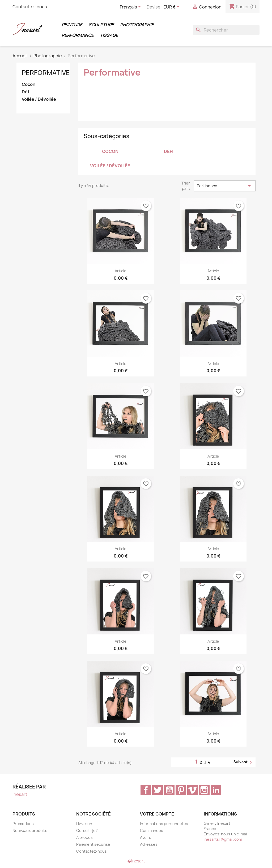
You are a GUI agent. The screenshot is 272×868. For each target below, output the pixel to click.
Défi (26, 92)
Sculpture (101, 25)
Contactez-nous (30, 7)
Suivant (244, 762)
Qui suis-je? (87, 830)
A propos (84, 837)
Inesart (20, 794)
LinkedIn (216, 790)
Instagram (204, 790)
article (121, 271)
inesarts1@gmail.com (223, 839)
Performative (46, 73)
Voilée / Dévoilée (39, 99)
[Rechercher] (226, 30)
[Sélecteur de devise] (172, 7)
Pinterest (181, 790)
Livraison (84, 824)
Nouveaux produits (30, 830)
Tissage (109, 35)
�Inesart (136, 861)
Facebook (146, 790)
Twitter (158, 790)
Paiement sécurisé (93, 844)
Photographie (137, 25)
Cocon (29, 84)
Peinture (72, 25)
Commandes (152, 830)
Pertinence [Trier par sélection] (225, 186)
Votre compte (157, 814)
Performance (78, 35)
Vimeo (193, 790)
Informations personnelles (164, 824)
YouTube (169, 790)
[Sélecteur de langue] (131, 7)
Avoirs (146, 837)
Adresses (149, 844)
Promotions (23, 824)
